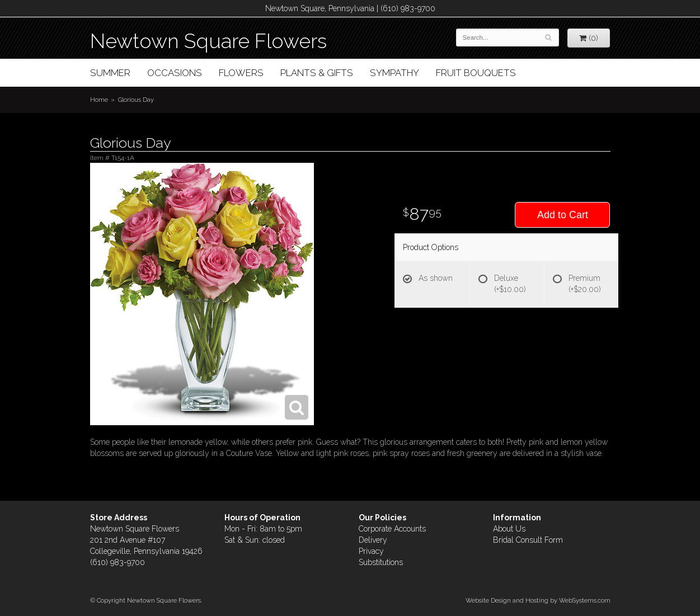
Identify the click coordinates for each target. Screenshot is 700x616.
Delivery (373, 540)
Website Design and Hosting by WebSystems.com (538, 600)
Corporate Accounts (392, 529)
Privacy (371, 551)
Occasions (175, 73)
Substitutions (381, 562)
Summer (110, 73)
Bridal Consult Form (528, 540)
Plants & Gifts (317, 73)
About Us (509, 529)
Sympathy (394, 73)
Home (99, 100)
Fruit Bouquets (476, 73)
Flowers (241, 73)
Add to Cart (563, 215)
